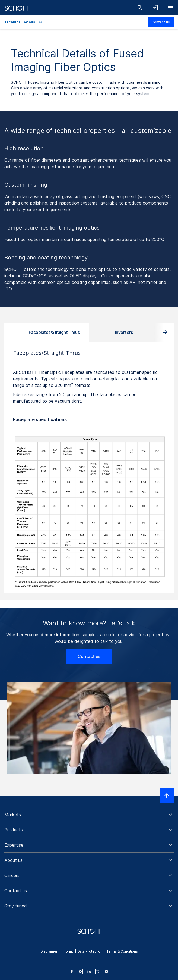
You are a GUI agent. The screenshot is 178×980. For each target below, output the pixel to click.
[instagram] (80, 972)
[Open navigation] (170, 8)
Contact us (161, 22)
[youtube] (106, 972)
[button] (89, 815)
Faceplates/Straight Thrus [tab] (54, 332)
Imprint (67, 951)
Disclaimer (49, 951)
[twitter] (98, 972)
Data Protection (90, 951)
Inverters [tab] (124, 332)
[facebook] (72, 972)
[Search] (140, 8)
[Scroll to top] (167, 796)
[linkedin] (89, 972)
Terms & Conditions (122, 951)
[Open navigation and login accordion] (155, 8)
